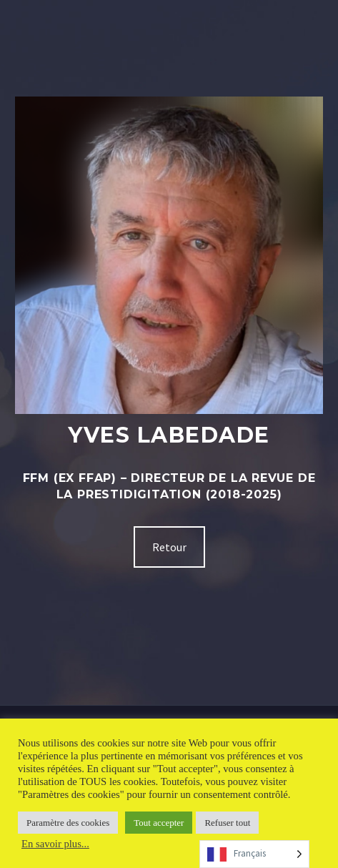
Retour (169, 547)
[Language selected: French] (254, 854)
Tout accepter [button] (159, 823)
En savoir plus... (55, 844)
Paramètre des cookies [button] (68, 823)
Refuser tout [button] (227, 823)
